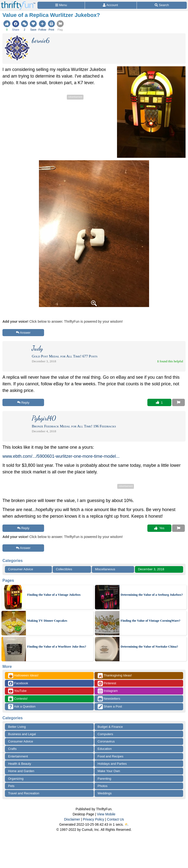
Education (105, 749)
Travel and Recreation (24, 793)
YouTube (17, 691)
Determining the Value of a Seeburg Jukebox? (152, 595)
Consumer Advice (21, 569)
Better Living (17, 727)
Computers (106, 734)
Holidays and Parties (112, 764)
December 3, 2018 (151, 569)
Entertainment (18, 756)
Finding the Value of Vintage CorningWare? (151, 621)
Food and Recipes (111, 756)
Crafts (12, 749)
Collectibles (64, 569)
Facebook (18, 683)
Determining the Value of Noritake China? (149, 646)
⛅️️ (127, 824)
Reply (23, 403)
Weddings (105, 793)
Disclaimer (72, 819)
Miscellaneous (105, 569)
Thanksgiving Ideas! (115, 676)
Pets (11, 786)
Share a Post (110, 707)
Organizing (16, 779)
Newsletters (109, 699)
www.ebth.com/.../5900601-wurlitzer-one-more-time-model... (61, 456)
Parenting (105, 779)
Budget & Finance (110, 727)
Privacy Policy (93, 819)
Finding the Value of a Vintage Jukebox (54, 595)
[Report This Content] (178, 402)
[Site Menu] (61, 5)
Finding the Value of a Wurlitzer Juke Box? (57, 646)
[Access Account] (111, 5)
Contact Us (115, 819)
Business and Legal (22, 734)
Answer (23, 333)
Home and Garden (21, 771)
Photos (103, 786)
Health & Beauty (20, 764)
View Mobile (106, 814)
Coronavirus (106, 741)
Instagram (108, 691)
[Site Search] (162, 5)
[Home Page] (18, 3)
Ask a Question (22, 707)
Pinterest (107, 683)
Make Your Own (109, 771)
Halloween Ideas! (23, 676)
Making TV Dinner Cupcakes (47, 621)
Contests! (18, 699)
